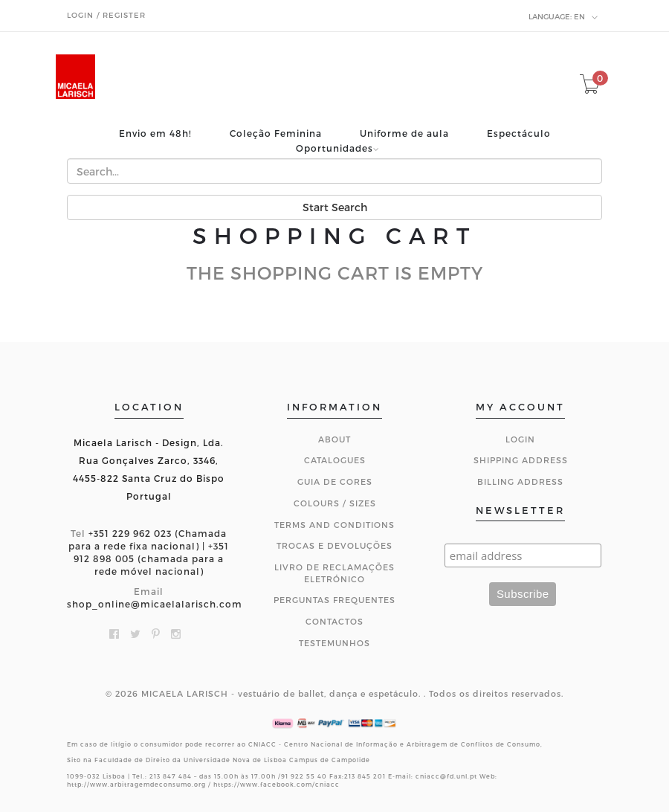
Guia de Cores (335, 481)
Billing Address (520, 481)
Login (520, 439)
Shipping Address (521, 460)
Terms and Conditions (334, 525)
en (563, 17)
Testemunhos (334, 643)
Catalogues (335, 460)
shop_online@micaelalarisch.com (155, 604)
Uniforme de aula (404, 133)
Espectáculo (519, 133)
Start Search (335, 207)
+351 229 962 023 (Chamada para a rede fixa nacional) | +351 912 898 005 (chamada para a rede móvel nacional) (149, 552)
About (334, 439)
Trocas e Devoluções (334, 545)
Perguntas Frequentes (334, 600)
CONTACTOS (334, 621)
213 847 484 (171, 776)
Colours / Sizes (335, 503)
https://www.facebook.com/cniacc (277, 784)
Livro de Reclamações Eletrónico (334, 573)
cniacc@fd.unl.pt (446, 776)
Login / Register (106, 15)
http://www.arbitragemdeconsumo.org (136, 784)
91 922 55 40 (304, 776)
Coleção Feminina (276, 133)
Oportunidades (334, 148)
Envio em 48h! (155, 133)
